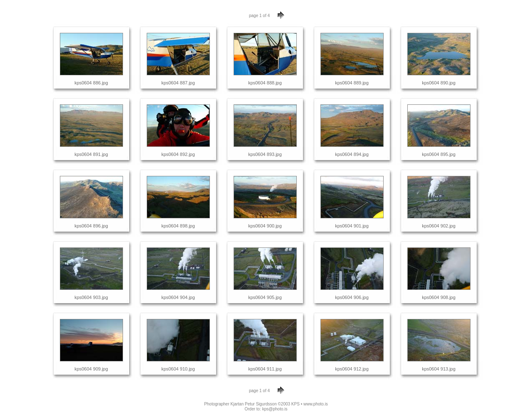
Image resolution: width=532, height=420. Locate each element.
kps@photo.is (275, 409)
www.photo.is (316, 404)
